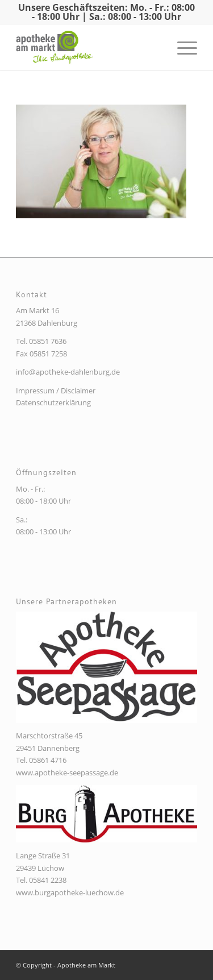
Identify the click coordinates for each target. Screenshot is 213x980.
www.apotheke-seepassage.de (67, 773)
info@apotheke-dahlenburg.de (68, 372)
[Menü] (181, 47)
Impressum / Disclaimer (56, 391)
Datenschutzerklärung (53, 402)
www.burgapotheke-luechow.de (70, 892)
